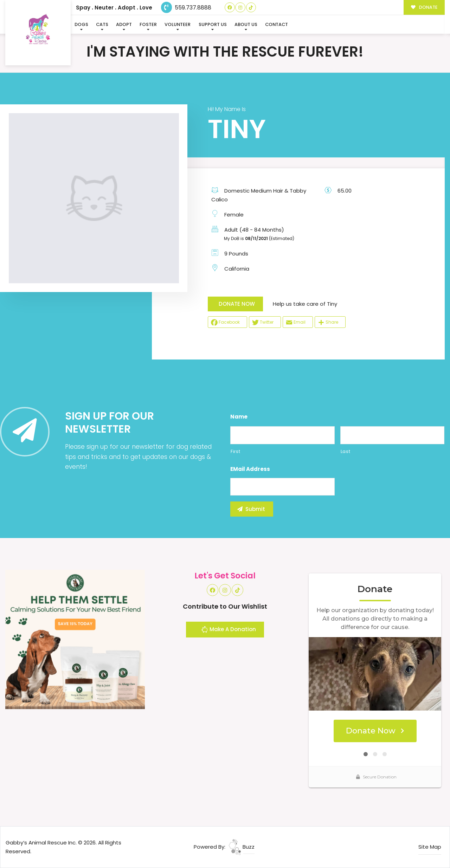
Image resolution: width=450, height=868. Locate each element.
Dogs (81, 24)
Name (239, 417)
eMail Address (250, 469)
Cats (102, 24)
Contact (277, 24)
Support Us (213, 24)
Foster (148, 24)
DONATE (424, 7)
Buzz (242, 847)
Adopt (124, 24)
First (235, 451)
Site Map (430, 847)
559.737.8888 (186, 8)
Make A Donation (229, 630)
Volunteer (178, 24)
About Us (246, 24)
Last (346, 451)
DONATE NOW (237, 304)
